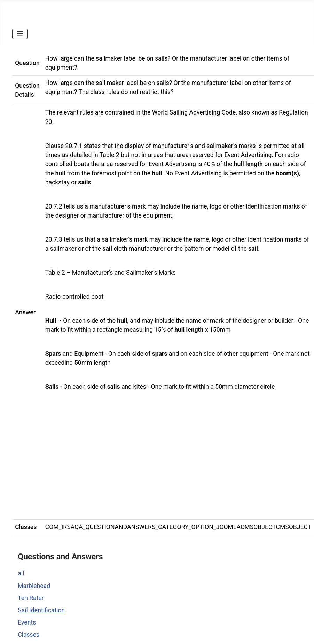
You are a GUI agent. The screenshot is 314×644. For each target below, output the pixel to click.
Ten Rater (31, 598)
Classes (29, 635)
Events (27, 622)
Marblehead (34, 586)
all (21, 573)
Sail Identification (41, 610)
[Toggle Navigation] (20, 34)
